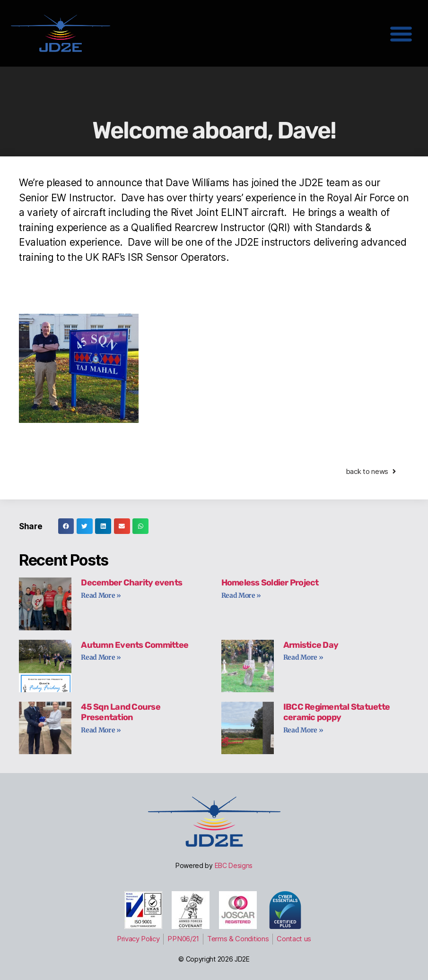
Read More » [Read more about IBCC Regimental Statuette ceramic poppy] (303, 730)
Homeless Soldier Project (270, 583)
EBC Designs (234, 865)
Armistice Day (311, 645)
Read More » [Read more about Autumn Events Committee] (101, 657)
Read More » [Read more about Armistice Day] (303, 657)
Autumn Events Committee (135, 645)
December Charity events (131, 583)
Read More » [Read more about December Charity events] (101, 595)
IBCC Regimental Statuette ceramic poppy (336, 712)
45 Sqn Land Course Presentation (121, 712)
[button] (401, 33)
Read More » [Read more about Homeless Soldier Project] (241, 595)
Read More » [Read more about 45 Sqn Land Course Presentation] (101, 730)
